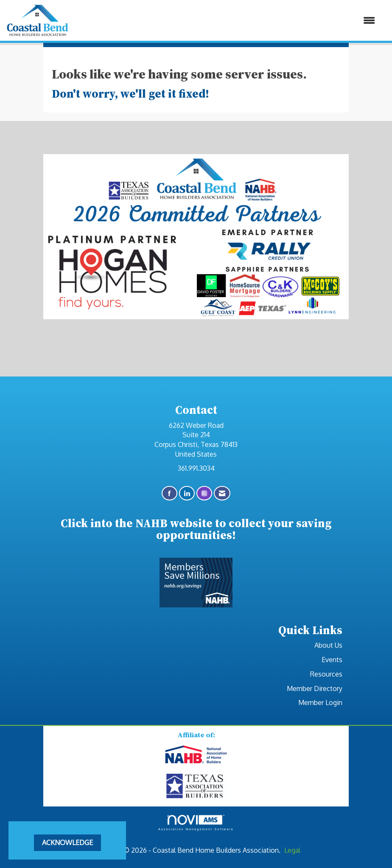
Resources (326, 674)
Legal (292, 850)
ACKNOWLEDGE (67, 843)
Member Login (320, 702)
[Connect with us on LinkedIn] (187, 493)
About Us (328, 645)
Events (332, 660)
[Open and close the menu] (226, 21)
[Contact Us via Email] (222, 493)
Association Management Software (196, 823)
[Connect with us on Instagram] (204, 493)
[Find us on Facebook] (169, 493)
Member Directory (315, 688)
